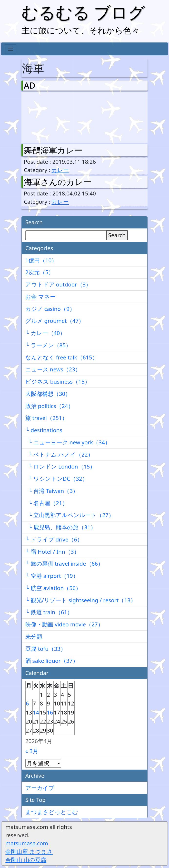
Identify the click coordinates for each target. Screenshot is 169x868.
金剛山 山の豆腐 (26, 860)
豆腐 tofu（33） (46, 649)
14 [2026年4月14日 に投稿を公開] (36, 712)
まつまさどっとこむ (52, 812)
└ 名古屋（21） (47, 503)
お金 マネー (40, 297)
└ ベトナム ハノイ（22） (59, 454)
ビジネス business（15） (58, 382)
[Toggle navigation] (10, 49)
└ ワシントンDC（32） (57, 479)
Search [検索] (117, 235)
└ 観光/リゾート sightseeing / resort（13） (81, 600)
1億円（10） (41, 260)
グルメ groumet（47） (55, 321)
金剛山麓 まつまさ (29, 852)
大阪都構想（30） (48, 394)
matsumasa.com (27, 843)
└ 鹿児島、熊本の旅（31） (61, 527)
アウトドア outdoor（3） (58, 284)
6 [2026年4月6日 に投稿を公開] (27, 703)
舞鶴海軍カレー (53, 150)
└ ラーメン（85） (48, 345)
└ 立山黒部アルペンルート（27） (70, 515)
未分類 (34, 637)
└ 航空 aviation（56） (53, 588)
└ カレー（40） (45, 333)
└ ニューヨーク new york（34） (68, 442)
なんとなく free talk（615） (62, 357)
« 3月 (32, 751)
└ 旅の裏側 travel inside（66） (65, 564)
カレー (60, 170)
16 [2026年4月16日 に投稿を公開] (50, 712)
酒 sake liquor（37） (52, 661)
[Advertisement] (50, 116)
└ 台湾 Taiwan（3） (52, 491)
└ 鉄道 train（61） (49, 612)
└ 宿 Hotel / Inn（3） (52, 552)
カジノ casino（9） (50, 309)
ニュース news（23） (53, 369)
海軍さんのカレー (58, 182)
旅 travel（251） (46, 418)
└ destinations (44, 430)
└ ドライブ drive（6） (54, 539)
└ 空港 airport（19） (52, 576)
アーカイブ (40, 788)
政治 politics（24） (50, 406)
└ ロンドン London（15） (60, 466)
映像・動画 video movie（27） (64, 624)
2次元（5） (40, 272)
